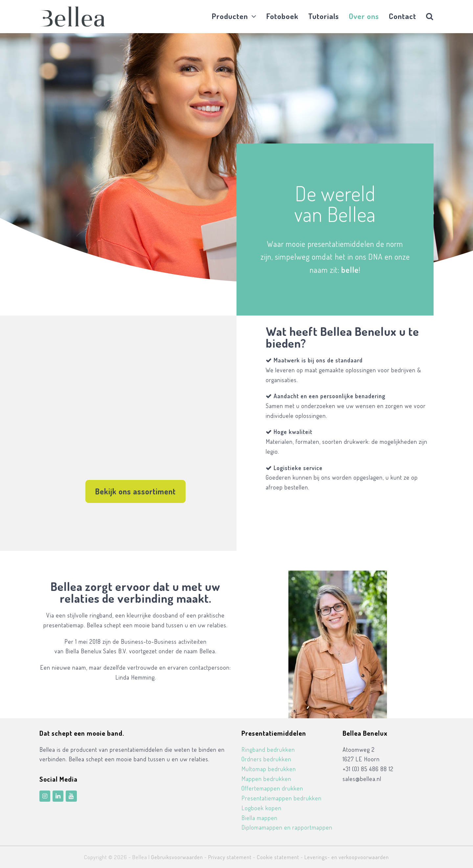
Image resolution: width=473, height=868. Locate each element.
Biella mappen (259, 818)
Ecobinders (320, 533)
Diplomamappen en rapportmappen (287, 827)
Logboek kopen (261, 808)
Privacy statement (230, 857)
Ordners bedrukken (266, 759)
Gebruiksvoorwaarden (177, 857)
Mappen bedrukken (266, 779)
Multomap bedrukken (269, 769)
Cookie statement (278, 857)
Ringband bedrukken (268, 749)
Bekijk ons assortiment (135, 491)
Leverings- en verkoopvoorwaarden (347, 857)
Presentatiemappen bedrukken (282, 798)
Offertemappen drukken (272, 788)
